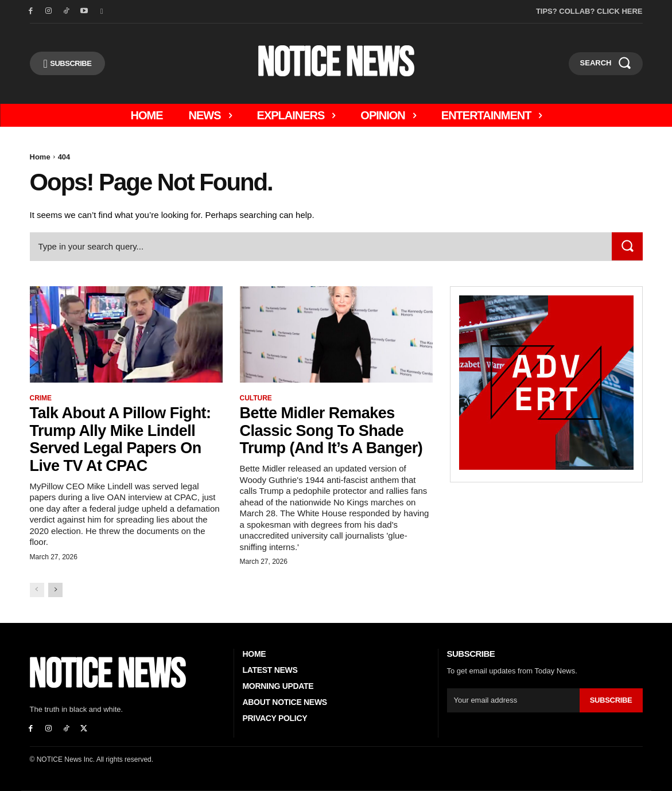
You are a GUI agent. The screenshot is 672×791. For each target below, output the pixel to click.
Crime (41, 398)
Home (40, 157)
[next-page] (55, 590)
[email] (513, 700)
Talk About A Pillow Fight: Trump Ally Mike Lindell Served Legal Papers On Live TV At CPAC (124, 439)
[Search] (627, 246)
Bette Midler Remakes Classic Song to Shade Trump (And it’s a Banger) (335, 430)
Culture (256, 398)
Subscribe (611, 700)
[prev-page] (37, 590)
